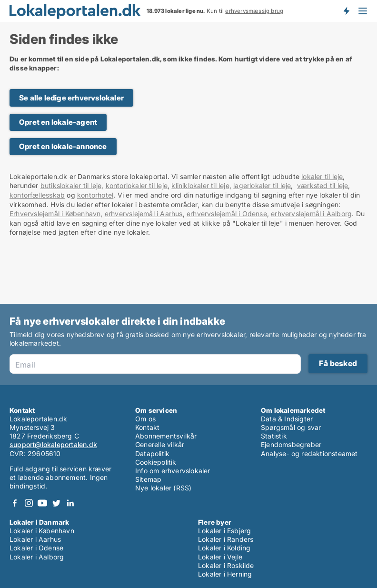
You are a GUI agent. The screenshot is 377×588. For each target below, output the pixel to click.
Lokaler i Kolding (224, 548)
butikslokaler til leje (71, 185)
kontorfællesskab (37, 195)
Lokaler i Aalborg (37, 557)
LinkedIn (70, 503)
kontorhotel (95, 195)
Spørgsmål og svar (291, 427)
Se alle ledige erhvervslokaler (71, 98)
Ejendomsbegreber (291, 444)
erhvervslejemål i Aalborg (311, 214)
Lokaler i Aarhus (35, 539)
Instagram (29, 503)
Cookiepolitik (156, 462)
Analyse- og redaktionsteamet (309, 453)
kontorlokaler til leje (137, 185)
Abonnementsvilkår (166, 436)
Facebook (15, 503)
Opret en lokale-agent (58, 122)
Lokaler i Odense (36, 548)
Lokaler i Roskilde (226, 565)
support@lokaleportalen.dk (53, 444)
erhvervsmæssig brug (254, 11)
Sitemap (148, 479)
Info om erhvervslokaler (173, 471)
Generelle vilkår (160, 444)
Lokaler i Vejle (220, 557)
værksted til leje (322, 185)
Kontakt (147, 427)
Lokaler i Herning (225, 574)
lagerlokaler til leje (262, 185)
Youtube (42, 503)
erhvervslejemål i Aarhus (144, 214)
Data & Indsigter (287, 419)
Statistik (274, 436)
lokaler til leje (322, 176)
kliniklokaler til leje (200, 185)
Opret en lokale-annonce (63, 146)
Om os (145, 419)
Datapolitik (152, 453)
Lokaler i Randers (226, 539)
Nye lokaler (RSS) (163, 488)
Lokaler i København (42, 531)
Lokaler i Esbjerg (224, 531)
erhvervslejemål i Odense (227, 214)
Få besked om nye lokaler (346, 11)
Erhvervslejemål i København (55, 214)
